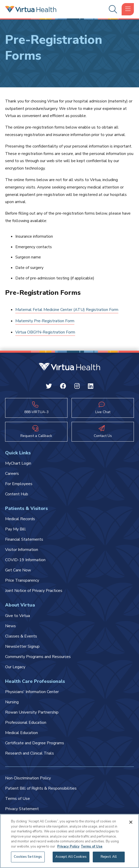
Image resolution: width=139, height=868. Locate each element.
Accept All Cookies (71, 857)
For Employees (19, 484)
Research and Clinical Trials (30, 753)
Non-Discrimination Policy (28, 778)
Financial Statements (24, 539)
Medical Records (20, 519)
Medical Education (21, 733)
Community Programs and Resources (38, 657)
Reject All (109, 857)
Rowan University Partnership (32, 712)
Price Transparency (22, 580)
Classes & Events (21, 636)
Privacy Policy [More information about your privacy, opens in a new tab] (68, 846)
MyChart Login (18, 463)
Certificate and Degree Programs (35, 743)
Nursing (12, 702)
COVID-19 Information (25, 560)
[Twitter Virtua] (49, 387)
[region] (69, 841)
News (10, 626)
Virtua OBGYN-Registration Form (45, 332)
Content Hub (17, 494)
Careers (12, 474)
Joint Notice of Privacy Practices (34, 591)
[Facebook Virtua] (63, 387)
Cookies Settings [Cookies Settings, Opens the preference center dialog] (28, 857)
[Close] (131, 822)
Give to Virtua (18, 616)
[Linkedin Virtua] (91, 387)
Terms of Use (18, 799)
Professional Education (26, 723)
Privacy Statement (22, 809)
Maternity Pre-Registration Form (45, 321)
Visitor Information (22, 550)
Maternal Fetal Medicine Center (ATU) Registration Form (67, 310)
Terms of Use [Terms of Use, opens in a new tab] (92, 846)
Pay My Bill (15, 529)
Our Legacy (15, 667)
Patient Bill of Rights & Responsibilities (41, 788)
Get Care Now (18, 570)
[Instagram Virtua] (77, 387)
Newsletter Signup (22, 646)
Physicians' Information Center (32, 692)
